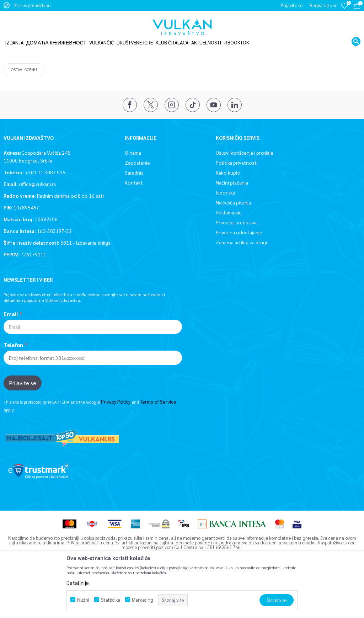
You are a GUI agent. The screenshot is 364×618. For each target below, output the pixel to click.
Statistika (111, 600)
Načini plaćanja (232, 225)
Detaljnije (78, 583)
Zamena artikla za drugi (241, 285)
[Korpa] (357, 7)
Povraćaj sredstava (237, 265)
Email (11, 357)
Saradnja (134, 215)
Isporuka (225, 235)
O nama (133, 195)
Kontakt (134, 225)
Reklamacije (229, 255)
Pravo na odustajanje (239, 275)
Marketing (143, 600)
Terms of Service (158, 444)
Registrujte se (323, 5)
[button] (356, 37)
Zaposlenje (137, 205)
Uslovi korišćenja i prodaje (245, 195)
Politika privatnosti (237, 205)
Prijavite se (23, 425)
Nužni (83, 600)
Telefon (13, 388)
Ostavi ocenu (24, 112)
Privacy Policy (116, 444)
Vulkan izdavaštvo (21, 47)
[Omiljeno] (344, 10)
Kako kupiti (228, 215)
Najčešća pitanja (233, 245)
